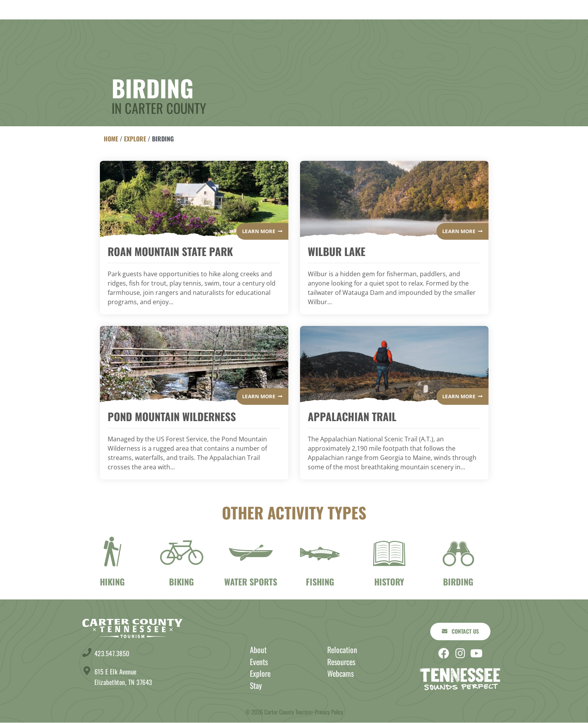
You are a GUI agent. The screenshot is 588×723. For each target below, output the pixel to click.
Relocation (342, 650)
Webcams (340, 674)
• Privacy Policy (327, 712)
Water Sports (251, 582)
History (389, 582)
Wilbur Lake (337, 251)
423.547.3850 (114, 653)
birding (458, 582)
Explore (201, 27)
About (427, 27)
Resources (341, 662)
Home (111, 139)
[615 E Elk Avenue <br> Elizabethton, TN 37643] (87, 671)
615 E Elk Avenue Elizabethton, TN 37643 (126, 677)
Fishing (320, 582)
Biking (181, 582)
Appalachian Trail (352, 416)
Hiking (112, 582)
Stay (153, 27)
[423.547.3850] (87, 652)
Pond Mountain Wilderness (172, 416)
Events (377, 27)
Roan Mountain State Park (170, 251)
